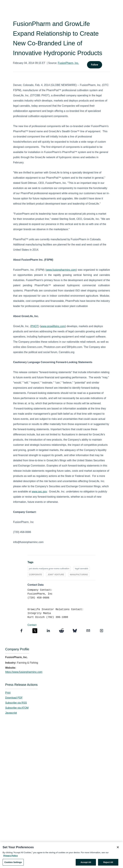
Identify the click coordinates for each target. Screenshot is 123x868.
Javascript (11, 713)
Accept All (86, 864)
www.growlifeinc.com (53, 326)
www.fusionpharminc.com (61, 270)
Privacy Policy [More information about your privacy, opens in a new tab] (11, 857)
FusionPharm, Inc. (68, 63)
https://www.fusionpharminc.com (24, 672)
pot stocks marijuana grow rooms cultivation (49, 569)
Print (8, 693)
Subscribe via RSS (16, 703)
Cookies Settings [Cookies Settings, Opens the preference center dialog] (13, 864)
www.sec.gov (39, 492)
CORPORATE (35, 575)
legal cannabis (82, 569)
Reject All (108, 864)
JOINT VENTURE (56, 575)
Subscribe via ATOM (17, 708)
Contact (32, 625)
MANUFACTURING (79, 575)
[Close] (118, 849)
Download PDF (14, 698)
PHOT (35, 326)
